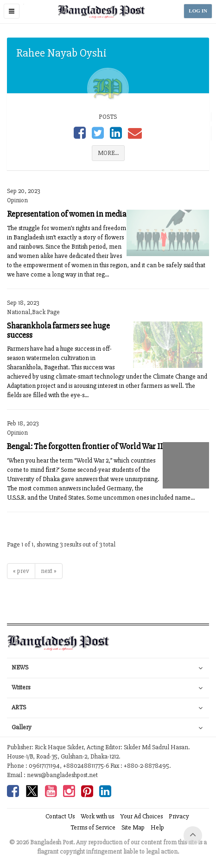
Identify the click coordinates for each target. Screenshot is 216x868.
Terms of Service (93, 827)
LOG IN (198, 11)
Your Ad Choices (141, 816)
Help (157, 827)
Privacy (179, 816)
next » (49, 571)
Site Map (133, 827)
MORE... (108, 153)
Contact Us (60, 816)
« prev (21, 571)
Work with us (97, 816)
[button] (12, 11)
